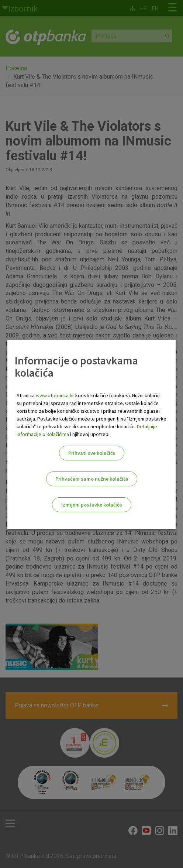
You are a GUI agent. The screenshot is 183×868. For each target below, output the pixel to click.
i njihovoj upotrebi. (90, 434)
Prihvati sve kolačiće (92, 453)
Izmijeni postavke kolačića (92, 505)
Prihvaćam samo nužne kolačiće (92, 479)
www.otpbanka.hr (55, 395)
